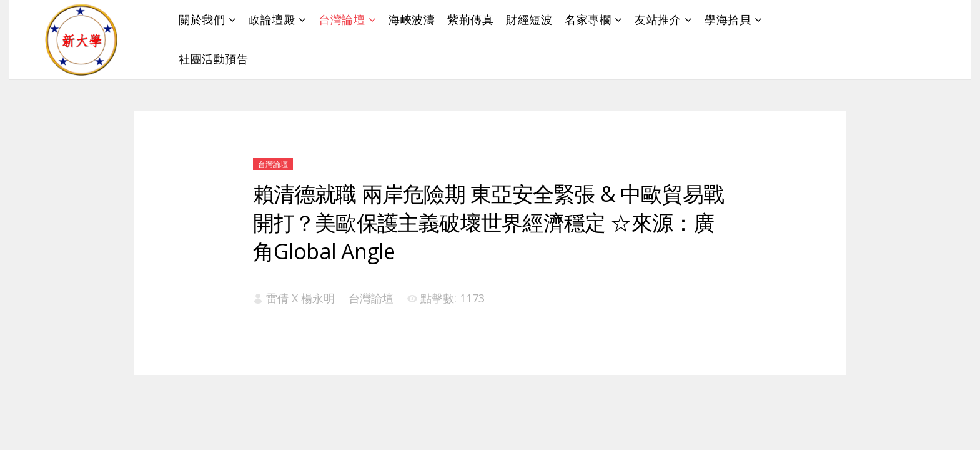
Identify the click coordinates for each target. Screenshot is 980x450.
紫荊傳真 (470, 19)
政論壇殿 (272, 19)
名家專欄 (588, 19)
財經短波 (529, 19)
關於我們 (202, 19)
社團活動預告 (213, 59)
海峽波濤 (412, 19)
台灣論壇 (342, 19)
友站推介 (658, 19)
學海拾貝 (728, 19)
